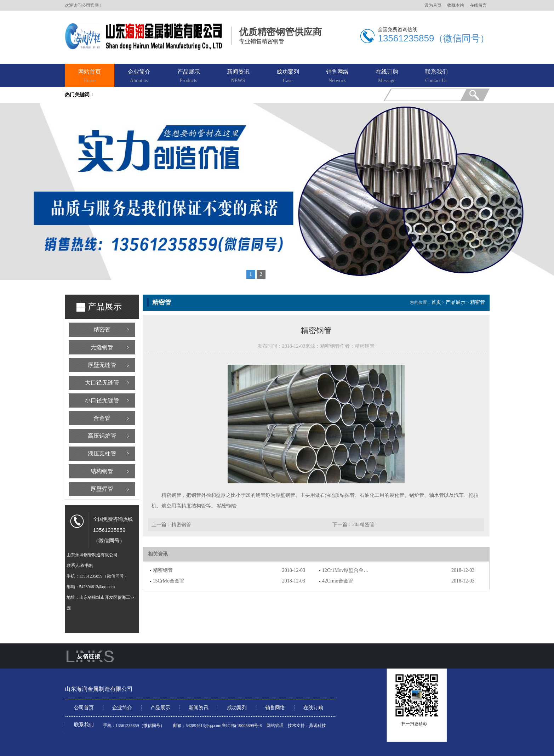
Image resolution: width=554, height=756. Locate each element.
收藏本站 (456, 5)
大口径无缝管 (102, 383)
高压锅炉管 (102, 436)
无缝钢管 (102, 347)
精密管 (102, 329)
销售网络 (337, 76)
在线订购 (387, 76)
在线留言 (478, 5)
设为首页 (433, 5)
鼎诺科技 (318, 726)
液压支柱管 (102, 453)
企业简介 (139, 76)
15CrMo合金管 (169, 581)
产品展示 (189, 76)
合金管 (102, 418)
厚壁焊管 (102, 489)
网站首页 (90, 76)
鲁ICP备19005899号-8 (242, 726)
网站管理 (275, 726)
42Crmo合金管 (338, 581)
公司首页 (84, 708)
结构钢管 (102, 471)
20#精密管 (363, 525)
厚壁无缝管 (102, 365)
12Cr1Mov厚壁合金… (345, 570)
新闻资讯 (238, 76)
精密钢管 (227, 506)
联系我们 (436, 76)
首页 (436, 302)
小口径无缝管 (102, 400)
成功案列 (288, 76)
